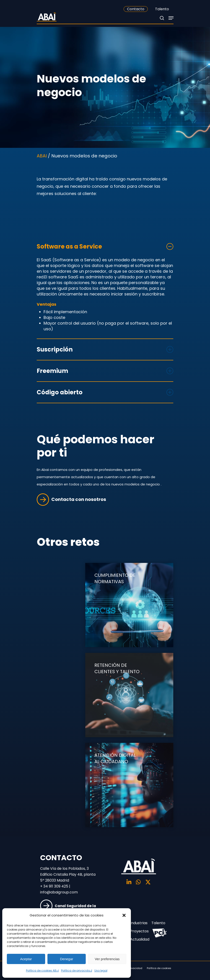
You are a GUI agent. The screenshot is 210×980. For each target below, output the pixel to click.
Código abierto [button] (105, 392)
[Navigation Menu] (171, 18)
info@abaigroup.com (59, 892)
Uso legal (101, 971)
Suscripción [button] (105, 349)
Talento (162, 9)
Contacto (136, 9)
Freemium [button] (105, 371)
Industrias (139, 923)
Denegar (67, 959)
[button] (124, 915)
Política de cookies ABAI (42, 971)
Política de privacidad (77, 971)
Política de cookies (159, 968)
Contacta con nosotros (71, 499)
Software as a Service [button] (105, 246)
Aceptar (26, 959)
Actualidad (139, 939)
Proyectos (139, 931)
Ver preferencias (107, 959)
